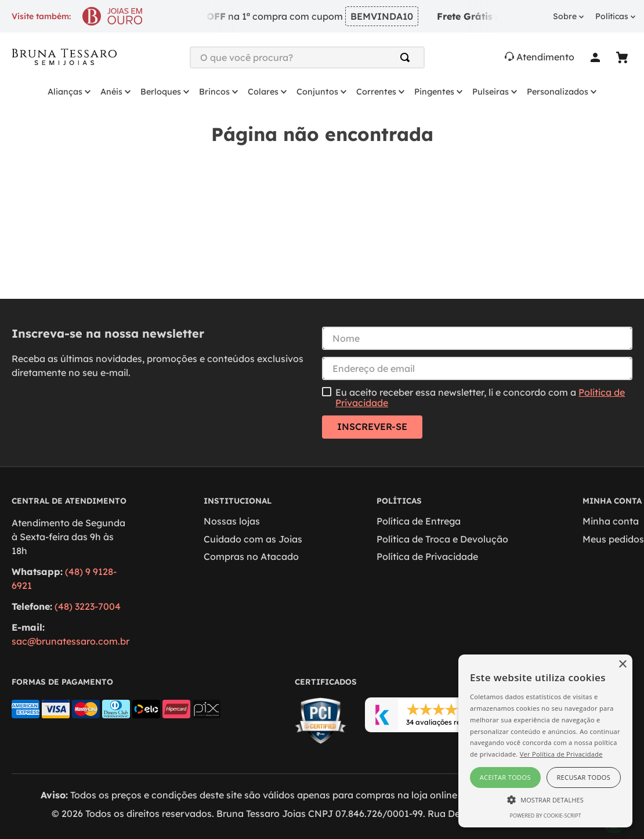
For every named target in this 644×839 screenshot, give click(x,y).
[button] (545, 799)
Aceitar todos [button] (505, 777)
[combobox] (307, 57)
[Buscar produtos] (407, 57)
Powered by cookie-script (546, 816)
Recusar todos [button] (583, 777)
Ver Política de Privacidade (561, 754)
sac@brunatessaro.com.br (70, 641)
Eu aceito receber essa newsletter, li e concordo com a (480, 398)
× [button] (622, 665)
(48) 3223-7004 (88, 606)
